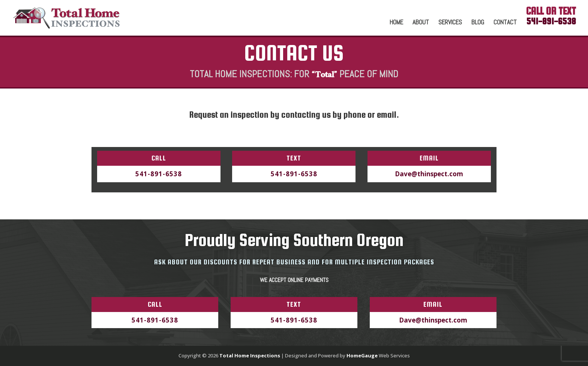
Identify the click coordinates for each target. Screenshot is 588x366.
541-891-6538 (159, 174)
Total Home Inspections (250, 355)
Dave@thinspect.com (429, 174)
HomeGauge (362, 355)
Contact (505, 23)
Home (396, 23)
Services (450, 23)
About (421, 23)
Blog (478, 23)
